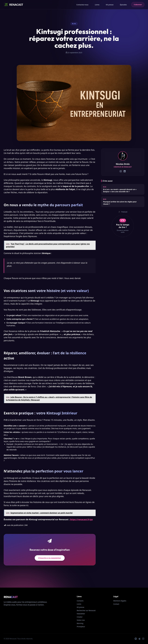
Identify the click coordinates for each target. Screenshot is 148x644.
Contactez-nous (82, 5)
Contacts (80, 601)
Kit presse (110, 5)
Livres (97, 5)
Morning (80, 623)
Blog (74, 24)
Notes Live (81, 620)
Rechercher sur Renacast (86, 610)
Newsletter (81, 614)
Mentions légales (120, 601)
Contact (116, 604)
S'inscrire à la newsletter (50, 558)
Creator (80, 617)
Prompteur (81, 627)
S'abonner (138, 5)
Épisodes (123, 5)
